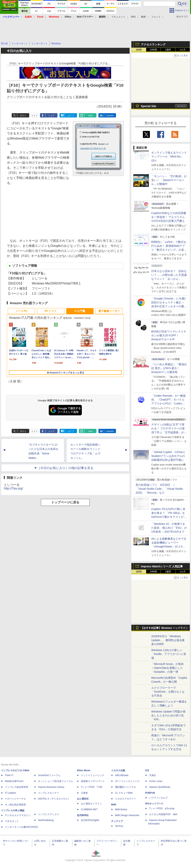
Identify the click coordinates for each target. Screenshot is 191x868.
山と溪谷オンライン (91, 804)
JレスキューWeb (124, 793)
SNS (133, 17)
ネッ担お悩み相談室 (15, 805)
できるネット (12, 821)
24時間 (153, 50)
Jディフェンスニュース (127, 781)
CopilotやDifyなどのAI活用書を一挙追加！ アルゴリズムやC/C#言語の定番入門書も (169, 217)
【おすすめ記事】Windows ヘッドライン (164, 628)
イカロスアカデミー (126, 799)
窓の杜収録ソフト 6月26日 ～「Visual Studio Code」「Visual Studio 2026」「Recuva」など (159, 489)
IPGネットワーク (154, 804)
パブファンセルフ (158, 798)
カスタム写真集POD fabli (163, 814)
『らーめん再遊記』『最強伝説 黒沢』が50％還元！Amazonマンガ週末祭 (169, 368)
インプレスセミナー (49, 793)
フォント (156, 17)
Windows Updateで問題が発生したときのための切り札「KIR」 (168, 715)
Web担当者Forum (14, 781)
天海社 (153, 775)
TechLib (119, 826)
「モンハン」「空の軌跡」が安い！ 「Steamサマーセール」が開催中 (169, 180)
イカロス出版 (118, 770)
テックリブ (117, 821)
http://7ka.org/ (13, 488)
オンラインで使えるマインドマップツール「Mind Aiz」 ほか (169, 156)
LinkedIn (110, 115)
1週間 (168, 50)
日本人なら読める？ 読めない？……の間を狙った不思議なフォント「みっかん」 (169, 275)
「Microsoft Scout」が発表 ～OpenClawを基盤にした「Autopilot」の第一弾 (167, 668)
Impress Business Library (51, 787)
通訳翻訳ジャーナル (126, 787)
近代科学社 (83, 815)
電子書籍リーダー (109, 311)
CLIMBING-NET (89, 809)
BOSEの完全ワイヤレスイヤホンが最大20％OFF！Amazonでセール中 (169, 335)
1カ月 (183, 50)
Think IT (9, 775)
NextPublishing (46, 820)
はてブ (71, 115)
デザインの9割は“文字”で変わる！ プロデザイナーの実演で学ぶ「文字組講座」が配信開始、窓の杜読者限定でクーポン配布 (169, 432)
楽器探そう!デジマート (93, 781)
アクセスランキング (153, 44)
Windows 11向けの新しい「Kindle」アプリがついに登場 (169, 654)
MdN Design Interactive (127, 815)
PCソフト (51, 311)
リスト (34, 115)
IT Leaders (10, 793)
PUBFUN (150, 793)
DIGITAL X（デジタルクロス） (54, 799)
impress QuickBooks (160, 787)
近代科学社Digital (90, 820)
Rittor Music (84, 770)
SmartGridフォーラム (49, 775)
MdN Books (121, 809)
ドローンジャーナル (15, 799)
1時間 (139, 50)
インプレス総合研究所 (17, 787)
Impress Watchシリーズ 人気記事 (162, 566)
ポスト (23, 115)
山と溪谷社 (83, 799)
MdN (114, 805)
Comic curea (156, 781)
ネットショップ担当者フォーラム (56, 781)
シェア (51, 115)
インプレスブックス (49, 814)
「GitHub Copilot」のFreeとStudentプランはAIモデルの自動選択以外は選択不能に (168, 456)
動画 (143, 17)
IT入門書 (80, 311)
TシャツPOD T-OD (92, 787)
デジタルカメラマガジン (18, 815)
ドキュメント (118, 17)
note (90, 115)
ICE (147, 770)
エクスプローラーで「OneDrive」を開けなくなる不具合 (168, 692)
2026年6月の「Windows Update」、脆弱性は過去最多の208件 (168, 640)
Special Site (149, 106)
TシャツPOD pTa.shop (162, 808)
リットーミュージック (93, 775)
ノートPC (21, 311)
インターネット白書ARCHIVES (21, 827)
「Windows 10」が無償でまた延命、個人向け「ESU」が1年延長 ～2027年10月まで (169, 528)
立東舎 (84, 793)
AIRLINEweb (122, 775)
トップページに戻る (65, 502)
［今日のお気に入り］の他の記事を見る (65, 468)
